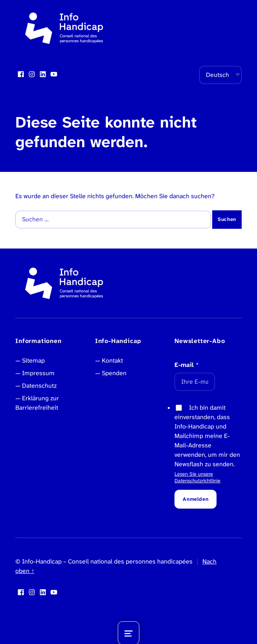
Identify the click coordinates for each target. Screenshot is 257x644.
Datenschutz (39, 386)
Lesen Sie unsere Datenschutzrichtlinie (197, 477)
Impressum (38, 373)
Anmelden (196, 499)
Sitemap (33, 360)
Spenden (114, 373)
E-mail (187, 365)
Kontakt (112, 360)
